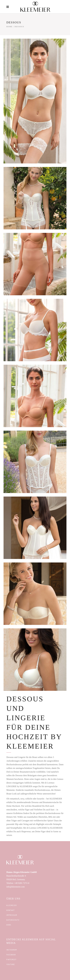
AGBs (9, 925)
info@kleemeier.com (16, 887)
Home (9, 27)
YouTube (11, 964)
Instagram (12, 950)
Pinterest (11, 960)
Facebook (11, 955)
